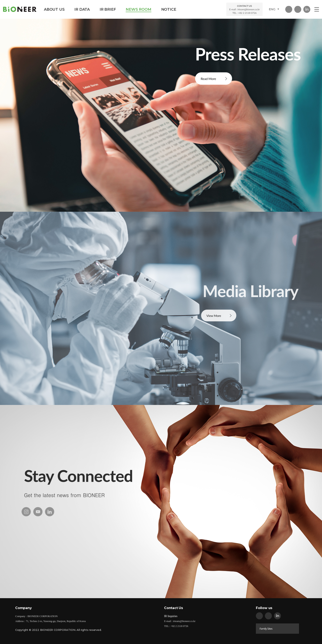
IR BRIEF (108, 9)
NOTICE (169, 9)
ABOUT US (54, 9)
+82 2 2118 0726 (247, 13)
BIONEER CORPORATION (20, 9)
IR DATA (82, 9)
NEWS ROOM (138, 9)
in (307, 9)
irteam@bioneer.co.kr (249, 9)
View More (214, 322)
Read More (208, 79)
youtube (38, 518)
